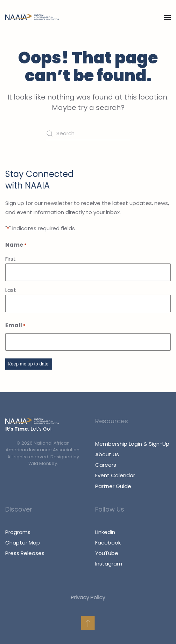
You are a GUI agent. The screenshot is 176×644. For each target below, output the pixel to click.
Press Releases (25, 553)
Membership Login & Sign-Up (132, 444)
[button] (167, 18)
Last (11, 290)
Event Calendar (115, 475)
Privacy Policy (87, 597)
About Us (107, 454)
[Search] (88, 133)
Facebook (108, 543)
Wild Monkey (43, 463)
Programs (18, 532)
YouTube (107, 553)
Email (15, 326)
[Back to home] (32, 18)
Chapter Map (23, 543)
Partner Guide (113, 486)
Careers (106, 465)
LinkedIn (105, 532)
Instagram (109, 564)
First (10, 259)
